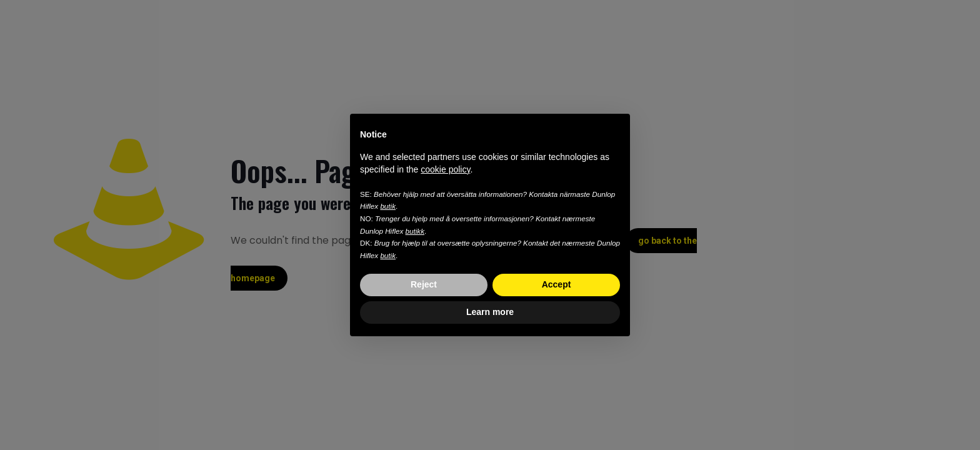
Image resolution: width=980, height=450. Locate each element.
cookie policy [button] (445, 169)
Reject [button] (424, 284)
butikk (415, 231)
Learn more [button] (490, 312)
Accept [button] (557, 284)
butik (388, 206)
